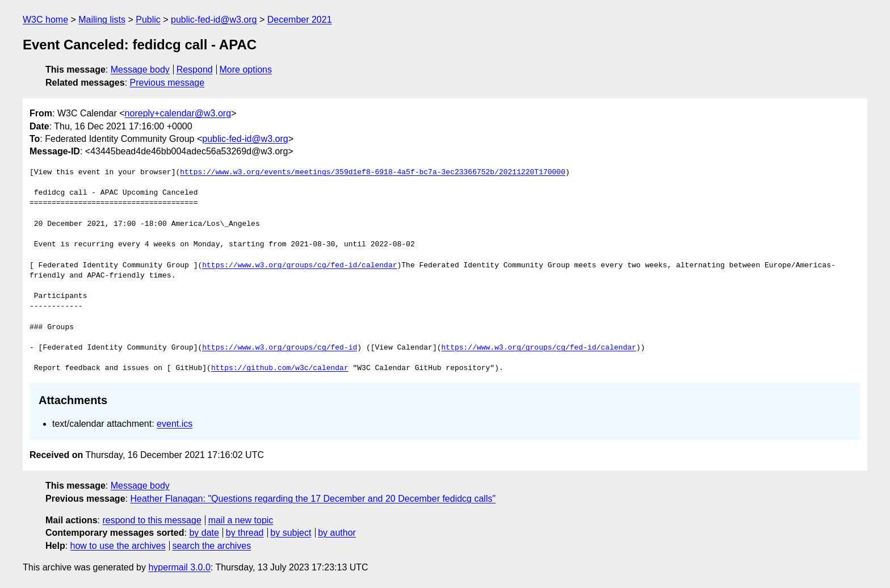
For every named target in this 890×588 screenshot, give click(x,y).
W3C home (45, 20)
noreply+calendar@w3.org (178, 113)
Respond (195, 70)
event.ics (175, 424)
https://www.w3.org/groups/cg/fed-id (280, 348)
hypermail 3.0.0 (179, 567)
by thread (245, 533)
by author (337, 533)
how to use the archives (118, 546)
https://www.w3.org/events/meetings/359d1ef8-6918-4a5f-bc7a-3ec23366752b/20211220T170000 (373, 173)
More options (246, 70)
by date (204, 533)
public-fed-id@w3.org (214, 20)
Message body (140, 70)
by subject (291, 533)
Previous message (167, 83)
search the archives (212, 546)
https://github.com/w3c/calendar (280, 368)
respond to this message (152, 520)
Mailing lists (102, 20)
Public (148, 20)
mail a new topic (241, 520)
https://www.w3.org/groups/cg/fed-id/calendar (299, 266)
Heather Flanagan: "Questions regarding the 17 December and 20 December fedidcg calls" (313, 499)
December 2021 (300, 20)
